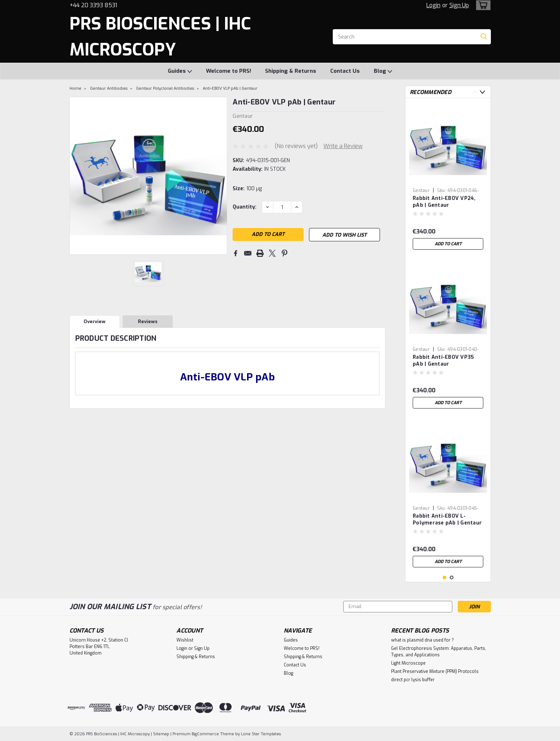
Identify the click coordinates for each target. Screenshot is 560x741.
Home (75, 88)
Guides (180, 71)
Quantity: (245, 207)
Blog (383, 71)
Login (433, 5)
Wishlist (185, 640)
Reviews (148, 322)
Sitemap (161, 734)
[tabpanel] (448, 178)
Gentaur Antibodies (109, 88)
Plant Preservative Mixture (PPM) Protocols (435, 671)
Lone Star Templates (261, 734)
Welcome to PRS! (229, 71)
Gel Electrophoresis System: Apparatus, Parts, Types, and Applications (439, 652)
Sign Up (459, 5)
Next (482, 92)
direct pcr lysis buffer (413, 680)
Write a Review (343, 146)
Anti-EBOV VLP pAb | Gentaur (230, 88)
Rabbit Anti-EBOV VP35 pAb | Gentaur (443, 361)
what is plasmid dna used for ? (422, 640)
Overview (95, 322)
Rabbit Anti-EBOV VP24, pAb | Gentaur (444, 202)
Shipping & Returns (291, 71)
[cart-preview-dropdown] (482, 5)
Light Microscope (408, 663)
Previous (475, 92)
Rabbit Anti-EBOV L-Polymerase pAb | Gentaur (447, 519)
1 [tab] (445, 578)
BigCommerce (205, 734)
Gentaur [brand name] (421, 191)
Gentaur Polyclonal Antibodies (165, 88)
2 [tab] (452, 578)
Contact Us (345, 71)
